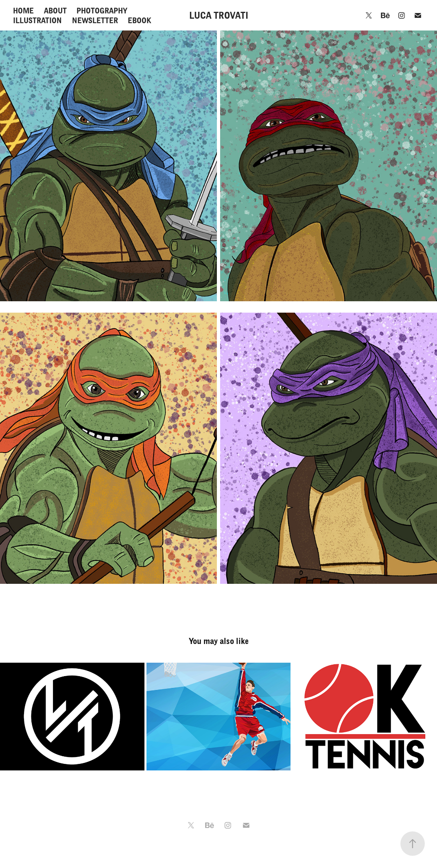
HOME (23, 11)
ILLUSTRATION (37, 20)
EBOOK (140, 20)
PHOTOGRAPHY (102, 11)
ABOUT (55, 11)
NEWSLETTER (95, 20)
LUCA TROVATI (219, 15)
